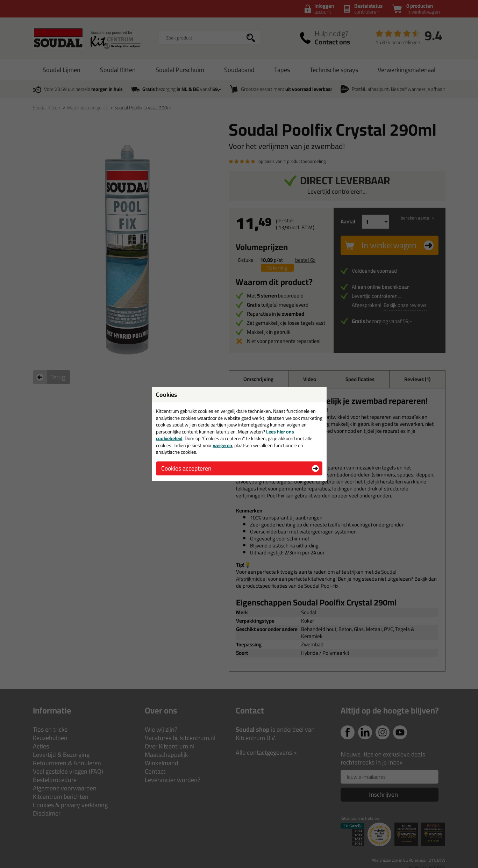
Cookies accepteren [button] (186, 468)
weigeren (223, 445)
